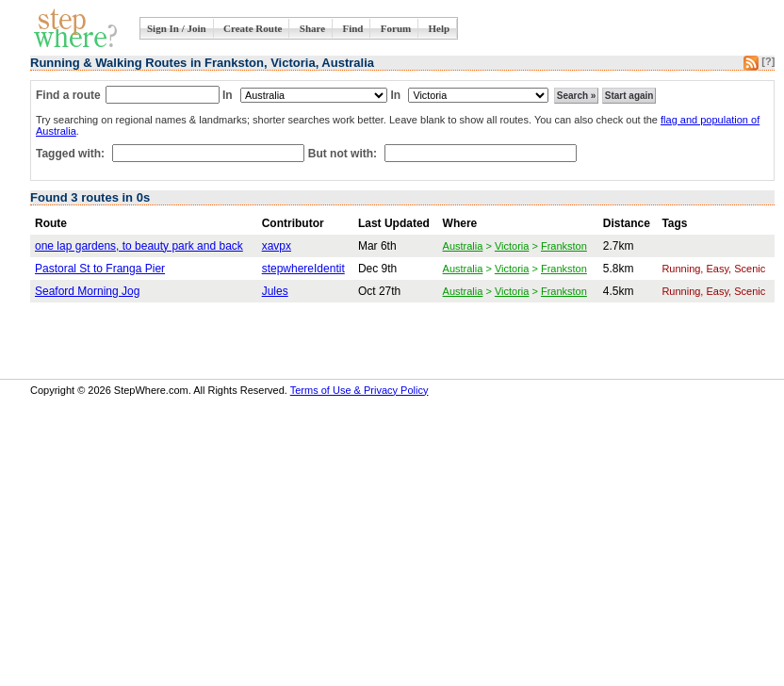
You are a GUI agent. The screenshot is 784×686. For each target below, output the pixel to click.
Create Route (253, 28)
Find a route (68, 95)
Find (352, 28)
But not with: (344, 154)
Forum (396, 28)
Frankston (564, 246)
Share (312, 28)
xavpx (277, 246)
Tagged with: (72, 154)
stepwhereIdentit (303, 269)
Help (440, 28)
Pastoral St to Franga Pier (100, 269)
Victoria (512, 246)
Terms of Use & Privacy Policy (359, 390)
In (228, 95)
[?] (768, 61)
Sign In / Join (177, 28)
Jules (275, 291)
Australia (463, 246)
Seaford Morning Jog (87, 291)
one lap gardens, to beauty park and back (139, 246)
